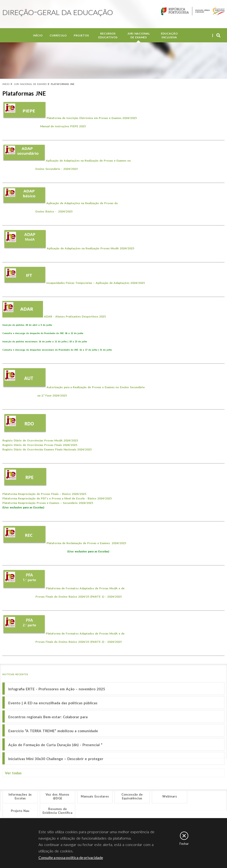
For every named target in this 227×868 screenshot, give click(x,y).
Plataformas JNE (63, 84)
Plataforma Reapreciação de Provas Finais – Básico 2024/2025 (44, 494)
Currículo (58, 35)
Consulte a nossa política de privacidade (71, 857)
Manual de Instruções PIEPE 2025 (63, 126)
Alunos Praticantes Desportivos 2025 (81, 316)
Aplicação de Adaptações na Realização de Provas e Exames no (89, 161)
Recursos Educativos (108, 35)
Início (38, 35)
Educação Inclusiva (169, 35)
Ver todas (13, 773)
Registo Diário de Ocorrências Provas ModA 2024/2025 (40, 440)
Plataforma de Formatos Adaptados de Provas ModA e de (87, 588)
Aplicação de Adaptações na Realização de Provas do (83, 203)
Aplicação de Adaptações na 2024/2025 (90, 248)
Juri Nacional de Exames (139, 35)
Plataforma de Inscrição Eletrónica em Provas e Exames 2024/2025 (92, 118)
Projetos (81, 35)
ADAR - (49, 316)
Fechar (184, 844)
